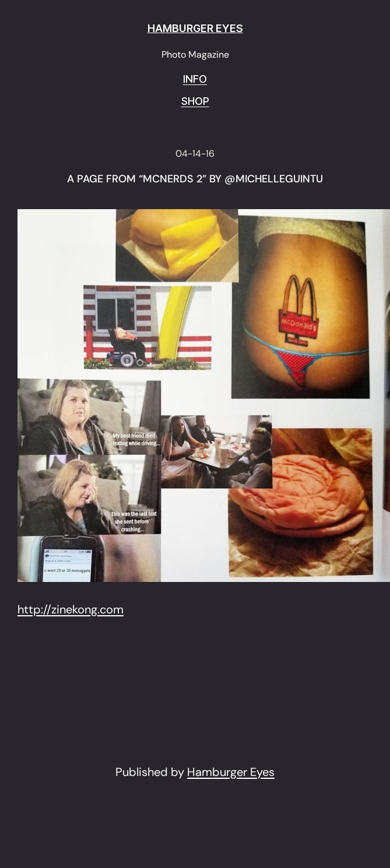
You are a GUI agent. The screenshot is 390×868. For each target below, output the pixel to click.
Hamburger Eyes (231, 772)
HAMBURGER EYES (195, 28)
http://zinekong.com (71, 609)
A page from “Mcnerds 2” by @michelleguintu (195, 179)
